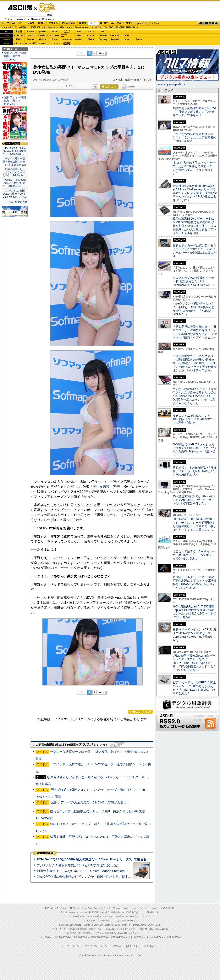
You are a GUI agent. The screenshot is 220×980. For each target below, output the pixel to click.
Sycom (55, 32)
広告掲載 (149, 946)
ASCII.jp (20, 8)
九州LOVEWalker (137, 937)
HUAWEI (103, 35)
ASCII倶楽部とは (18, 202)
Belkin (127, 35)
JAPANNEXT (43, 43)
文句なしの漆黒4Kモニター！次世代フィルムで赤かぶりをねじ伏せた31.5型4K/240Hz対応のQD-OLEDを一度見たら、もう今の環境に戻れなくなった (195, 396)
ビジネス (29, 23)
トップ (5, 23)
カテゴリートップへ (141, 712)
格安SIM (23, 27)
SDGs (112, 27)
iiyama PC (104, 912)
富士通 (19, 32)
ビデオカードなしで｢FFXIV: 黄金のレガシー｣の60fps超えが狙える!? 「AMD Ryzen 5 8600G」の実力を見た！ (194, 688)
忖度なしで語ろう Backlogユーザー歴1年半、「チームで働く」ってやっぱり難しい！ (194, 555)
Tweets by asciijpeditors (170, 84)
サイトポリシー (73, 946)
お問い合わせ (133, 946)
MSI (79, 32)
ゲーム (156, 23)
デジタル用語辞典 (105, 933)
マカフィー (19, 43)
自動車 (83, 23)
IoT (20, 23)
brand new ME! (130, 921)
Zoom (139, 39)
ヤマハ (127, 39)
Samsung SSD (66, 925)
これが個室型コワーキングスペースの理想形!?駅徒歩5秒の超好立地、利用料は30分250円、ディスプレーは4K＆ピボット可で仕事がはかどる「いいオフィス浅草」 (195, 363)
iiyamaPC (43, 32)
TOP (47, 908)
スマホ (130, 23)
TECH (41, 23)
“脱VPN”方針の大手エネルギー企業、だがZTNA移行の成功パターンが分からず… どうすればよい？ (194, 168)
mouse (31, 32)
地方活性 (120, 27)
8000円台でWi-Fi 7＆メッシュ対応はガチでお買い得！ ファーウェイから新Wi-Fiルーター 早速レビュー (195, 450)
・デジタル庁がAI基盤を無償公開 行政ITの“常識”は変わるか (15, 162)
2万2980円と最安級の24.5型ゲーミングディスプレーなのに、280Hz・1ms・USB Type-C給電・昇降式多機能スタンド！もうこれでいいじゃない (194, 663)
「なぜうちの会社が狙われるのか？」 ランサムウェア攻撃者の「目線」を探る (194, 138)
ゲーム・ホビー (47, 8)
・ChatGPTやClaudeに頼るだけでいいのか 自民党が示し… (14, 183)
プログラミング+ (99, 27)
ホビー (93, 23)
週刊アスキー (66, 27)
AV (113, 23)
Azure (55, 39)
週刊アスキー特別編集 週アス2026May (15, 56)
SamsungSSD (64, 35)
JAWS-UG (84, 917)
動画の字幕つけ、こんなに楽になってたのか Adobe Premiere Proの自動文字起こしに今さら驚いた (107, 871)
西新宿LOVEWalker (100, 937)
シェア (69, 85)
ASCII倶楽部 (208, 23)
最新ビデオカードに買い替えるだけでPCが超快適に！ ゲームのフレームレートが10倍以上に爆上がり (194, 251)
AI (13, 23)
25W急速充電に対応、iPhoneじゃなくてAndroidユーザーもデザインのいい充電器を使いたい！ (195, 500)
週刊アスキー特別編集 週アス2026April (15, 101)
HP (103, 32)
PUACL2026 (132, 27)
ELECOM (19, 35)
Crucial (91, 35)
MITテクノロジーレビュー (141, 933)
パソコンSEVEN (67, 31)
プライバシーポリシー (97, 946)
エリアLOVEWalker (62, 937)
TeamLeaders (82, 27)
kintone (43, 39)
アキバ (120, 23)
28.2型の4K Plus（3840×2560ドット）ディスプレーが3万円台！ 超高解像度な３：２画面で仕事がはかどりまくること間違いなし (194, 524)
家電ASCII (36, 27)
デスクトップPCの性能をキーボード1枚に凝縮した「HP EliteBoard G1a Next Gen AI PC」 (194, 281)
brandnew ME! (67, 43)
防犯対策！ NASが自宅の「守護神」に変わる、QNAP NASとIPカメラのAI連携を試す (195, 471)
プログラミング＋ (129, 929)
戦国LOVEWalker (175, 937)
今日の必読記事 (73, 933)
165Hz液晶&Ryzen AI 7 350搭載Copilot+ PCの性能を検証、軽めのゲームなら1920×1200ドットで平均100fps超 (194, 612)
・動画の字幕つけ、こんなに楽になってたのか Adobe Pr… (14, 172)
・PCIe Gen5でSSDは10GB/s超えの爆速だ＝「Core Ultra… (14, 151)
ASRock (79, 35)
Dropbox (79, 39)
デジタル (53, 23)
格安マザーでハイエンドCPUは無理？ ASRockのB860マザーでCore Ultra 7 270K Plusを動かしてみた (195, 635)
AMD (31, 35)
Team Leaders (112, 929)
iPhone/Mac (69, 23)
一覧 (95, 87)
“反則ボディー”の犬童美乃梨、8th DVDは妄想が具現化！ (90, 802)
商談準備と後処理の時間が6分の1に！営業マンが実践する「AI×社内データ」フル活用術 (194, 112)
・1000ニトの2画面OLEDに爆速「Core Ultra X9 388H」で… (14, 194)
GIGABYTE (55, 36)
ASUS (91, 32)
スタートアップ (142, 23)
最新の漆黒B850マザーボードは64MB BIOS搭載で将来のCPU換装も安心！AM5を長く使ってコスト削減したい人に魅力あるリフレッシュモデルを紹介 (194, 226)
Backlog (103, 39)
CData (91, 39)
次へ (101, 53)
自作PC (104, 23)
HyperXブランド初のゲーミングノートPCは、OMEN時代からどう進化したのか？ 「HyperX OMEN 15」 (193, 309)
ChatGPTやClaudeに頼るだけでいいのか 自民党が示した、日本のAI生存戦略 (92, 876)
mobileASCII (121, 933)
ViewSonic (115, 35)
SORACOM (98, 925)
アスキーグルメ (51, 27)
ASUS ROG (43, 35)
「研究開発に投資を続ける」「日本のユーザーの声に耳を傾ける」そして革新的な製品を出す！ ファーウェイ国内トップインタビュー (195, 332)
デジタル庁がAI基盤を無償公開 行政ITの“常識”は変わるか (78, 865)
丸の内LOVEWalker (156, 937)
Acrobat (31, 39)
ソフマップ (55, 43)
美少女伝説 (101, 487)
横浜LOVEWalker (81, 937)
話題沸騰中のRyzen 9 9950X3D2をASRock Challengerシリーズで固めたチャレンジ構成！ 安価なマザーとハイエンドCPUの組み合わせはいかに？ (195, 193)
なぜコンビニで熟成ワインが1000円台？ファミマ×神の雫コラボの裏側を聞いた (194, 419)
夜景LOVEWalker (119, 937)
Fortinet (115, 39)
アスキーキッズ (9, 27)
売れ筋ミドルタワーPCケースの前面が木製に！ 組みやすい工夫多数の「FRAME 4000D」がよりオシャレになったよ (195, 582)
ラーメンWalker (44, 937)
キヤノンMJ (31, 43)
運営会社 (118, 946)
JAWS (18, 39)
